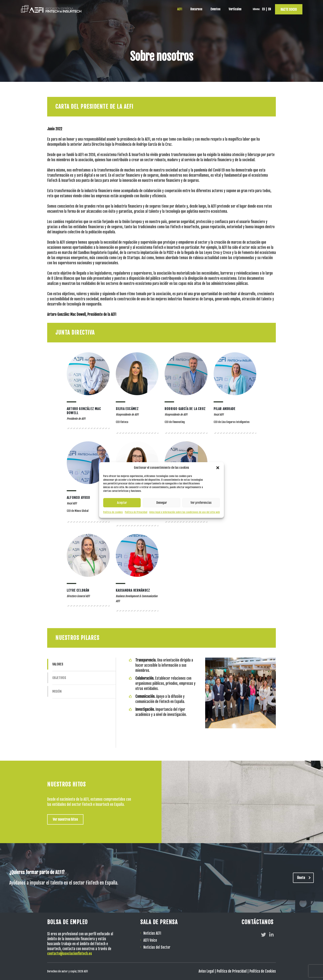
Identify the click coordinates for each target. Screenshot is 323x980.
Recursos (196, 9)
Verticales (235, 9)
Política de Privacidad (136, 512)
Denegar (162, 503)
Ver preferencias (201, 503)
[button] (218, 468)
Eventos (215, 9)
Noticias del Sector (157, 947)
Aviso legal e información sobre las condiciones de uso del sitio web (185, 512)
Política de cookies (113, 512)
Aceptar (122, 503)
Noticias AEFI (152, 933)
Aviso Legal (206, 971)
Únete (305, 878)
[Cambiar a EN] (269, 9)
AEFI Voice (150, 940)
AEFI (180, 9)
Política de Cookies (263, 971)
